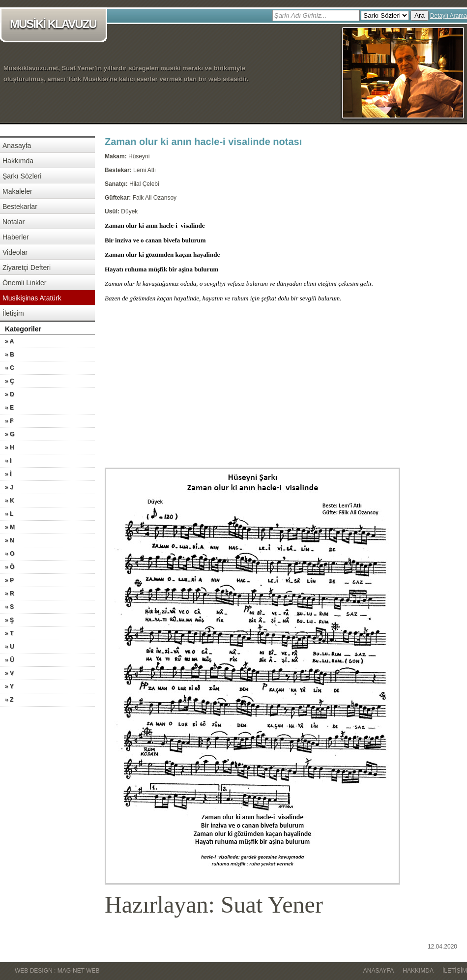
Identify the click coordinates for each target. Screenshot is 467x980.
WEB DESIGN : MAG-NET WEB (57, 971)
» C (10, 368)
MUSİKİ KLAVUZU (55, 25)
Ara (420, 15)
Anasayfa (17, 146)
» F (9, 421)
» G (10, 434)
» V (9, 673)
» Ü (10, 660)
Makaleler (17, 191)
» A (9, 341)
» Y (9, 686)
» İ (8, 474)
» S (9, 607)
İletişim (13, 313)
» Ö (10, 567)
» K (10, 501)
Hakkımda (18, 161)
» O (10, 554)
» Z (9, 700)
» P (9, 580)
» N (10, 540)
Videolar (15, 252)
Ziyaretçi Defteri (27, 267)
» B (10, 355)
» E (9, 408)
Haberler (16, 237)
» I (8, 461)
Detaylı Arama (449, 16)
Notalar (14, 222)
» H (10, 447)
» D (10, 394)
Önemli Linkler (24, 283)
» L (9, 514)
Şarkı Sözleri (22, 176)
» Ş (9, 620)
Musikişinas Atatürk (32, 298)
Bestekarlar (20, 207)
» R (10, 594)
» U (10, 647)
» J (9, 487)
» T (9, 633)
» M (10, 527)
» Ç (10, 381)
